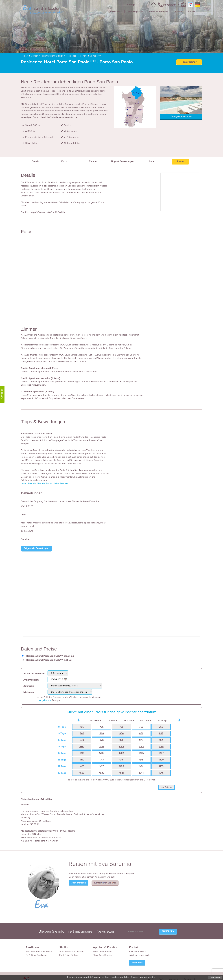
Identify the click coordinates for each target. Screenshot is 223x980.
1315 (121, 760)
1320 (161, 760)
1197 (82, 753)
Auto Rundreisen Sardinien (39, 952)
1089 (121, 747)
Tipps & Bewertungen (122, 161)
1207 (161, 753)
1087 (82, 747)
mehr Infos (137, 963)
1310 (82, 760)
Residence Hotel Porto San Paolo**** (83, 56)
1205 (141, 753)
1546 (161, 773)
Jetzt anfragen (79, 883)
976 (82, 740)
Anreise (178, 12)
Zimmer (93, 161)
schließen (216, 977)
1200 (102, 753)
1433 (161, 766)
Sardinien (34, 56)
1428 (121, 766)
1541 (121, 773)
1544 (141, 773)
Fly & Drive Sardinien (36, 955)
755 (82, 727)
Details (35, 161)
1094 (161, 747)
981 (161, 740)
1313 (102, 760)
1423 (82, 766)
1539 (102, 773)
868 (161, 733)
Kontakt (192, 12)
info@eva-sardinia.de (139, 955)
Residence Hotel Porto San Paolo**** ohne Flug (50, 656)
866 (82, 733)
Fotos (64, 161)
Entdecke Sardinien (159, 12)
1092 (141, 747)
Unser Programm (135, 12)
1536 (82, 773)
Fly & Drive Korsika (102, 955)
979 (141, 740)
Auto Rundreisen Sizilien (71, 952)
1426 (102, 766)
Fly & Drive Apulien (102, 952)
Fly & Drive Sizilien (68, 955)
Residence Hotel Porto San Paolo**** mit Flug (49, 660)
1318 (141, 760)
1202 (121, 753)
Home (24, 56)
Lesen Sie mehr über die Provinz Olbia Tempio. (45, 483)
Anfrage (131, 5)
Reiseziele (115, 12)
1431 (141, 766)
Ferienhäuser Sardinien (52, 56)
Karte (151, 161)
